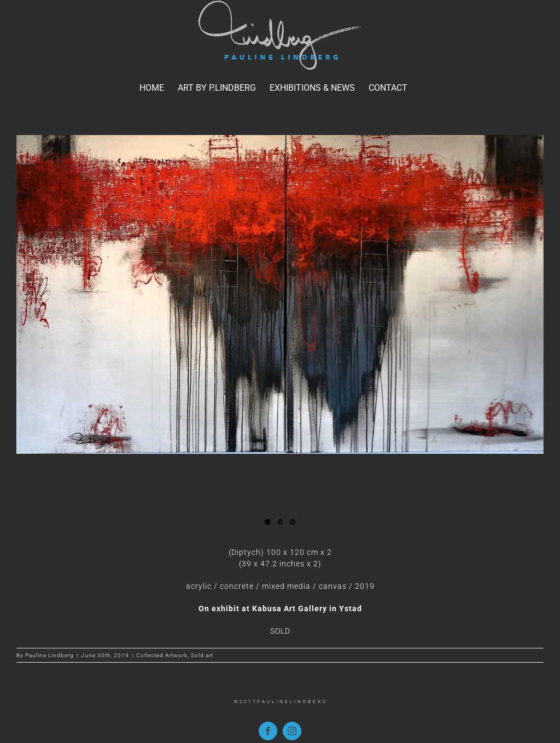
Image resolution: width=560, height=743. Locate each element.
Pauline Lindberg (49, 655)
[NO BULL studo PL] (280, 294)
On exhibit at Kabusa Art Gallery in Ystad (280, 609)
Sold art (202, 655)
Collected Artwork (162, 655)
